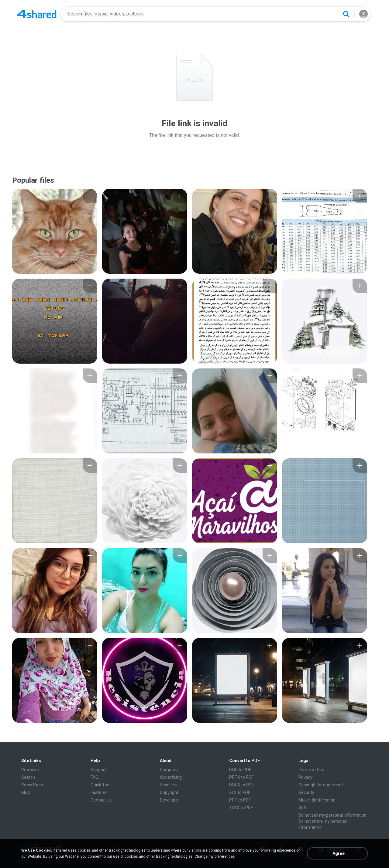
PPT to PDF (240, 800)
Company (169, 770)
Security (306, 792)
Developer (170, 800)
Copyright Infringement (321, 785)
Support (98, 770)
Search (28, 777)
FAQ (95, 777)
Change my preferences (215, 856)
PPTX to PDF (241, 777)
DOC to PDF (240, 770)
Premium (30, 770)
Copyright (169, 792)
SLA (302, 808)
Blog (26, 792)
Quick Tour (101, 785)
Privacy (305, 777)
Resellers (169, 785)
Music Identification (317, 800)
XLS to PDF (240, 792)
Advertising (171, 777)
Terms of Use (311, 770)
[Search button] (346, 14)
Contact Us (101, 800)
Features (99, 792)
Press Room (33, 785)
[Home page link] (37, 14)
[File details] (55, 231)
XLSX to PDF (241, 808)
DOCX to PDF (241, 785)
